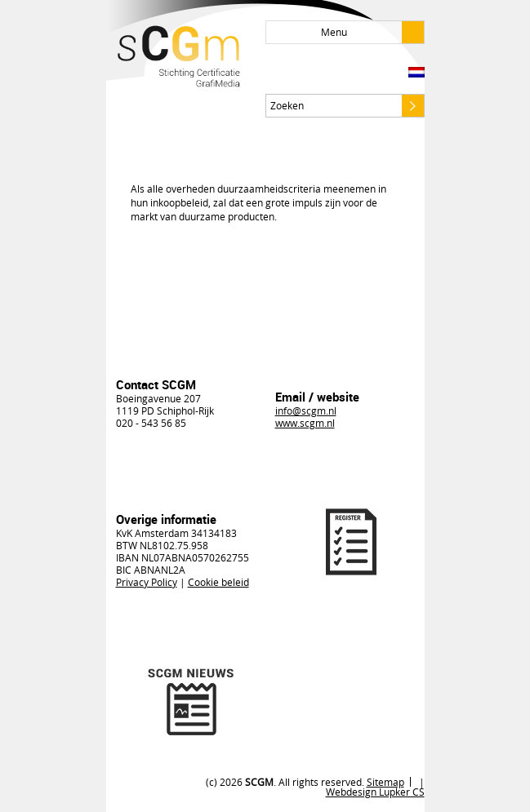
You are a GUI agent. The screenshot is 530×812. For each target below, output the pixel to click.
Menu (372, 32)
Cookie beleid (218, 582)
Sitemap (385, 782)
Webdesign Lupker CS (375, 792)
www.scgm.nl (305, 423)
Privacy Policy (147, 582)
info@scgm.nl (306, 410)
